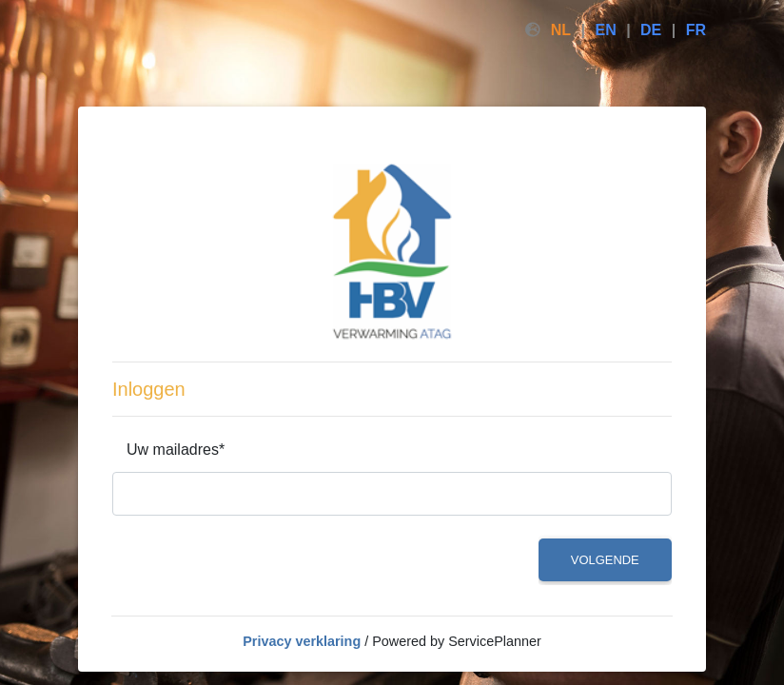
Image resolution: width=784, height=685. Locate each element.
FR (696, 30)
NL (561, 30)
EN (605, 30)
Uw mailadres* (176, 450)
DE (651, 30)
